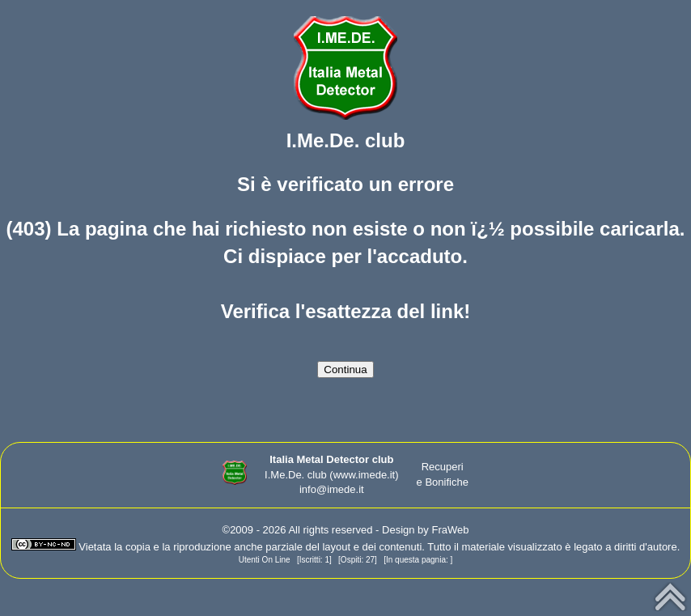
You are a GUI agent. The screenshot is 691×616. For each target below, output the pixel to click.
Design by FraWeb (425, 530)
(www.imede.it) (364, 475)
